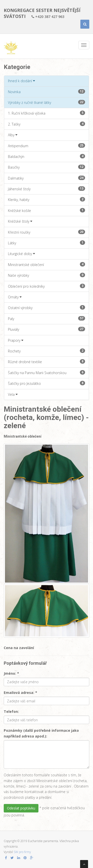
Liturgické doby (21, 254)
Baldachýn (46, 156)
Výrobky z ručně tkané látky (46, 102)
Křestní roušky (46, 232)
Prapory (16, 340)
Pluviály (46, 329)
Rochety (46, 351)
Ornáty (15, 297)
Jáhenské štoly (46, 189)
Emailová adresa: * (20, 693)
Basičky (46, 167)
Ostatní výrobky (46, 308)
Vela (13, 394)
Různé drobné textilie (46, 362)
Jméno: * (11, 673)
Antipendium (46, 146)
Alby (13, 135)
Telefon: (11, 711)
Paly (46, 319)
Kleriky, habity (46, 200)
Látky (46, 243)
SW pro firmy (22, 852)
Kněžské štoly (20, 221)
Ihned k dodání (21, 81)
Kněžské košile (46, 210)
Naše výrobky (46, 275)
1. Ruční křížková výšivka (46, 113)
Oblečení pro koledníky (46, 286)
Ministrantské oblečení (46, 265)
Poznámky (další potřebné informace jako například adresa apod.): (41, 733)
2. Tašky (46, 124)
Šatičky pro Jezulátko (46, 383)
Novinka (46, 92)
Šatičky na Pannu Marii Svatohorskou (46, 373)
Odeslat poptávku (21, 808)
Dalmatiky (46, 178)
